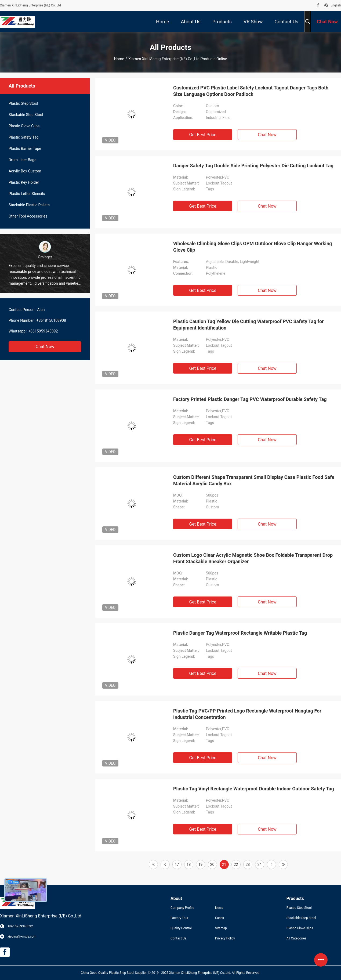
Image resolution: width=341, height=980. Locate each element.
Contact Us (178, 938)
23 (248, 865)
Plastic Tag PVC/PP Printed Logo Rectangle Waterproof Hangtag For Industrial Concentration (247, 714)
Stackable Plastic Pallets (29, 205)
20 (212, 865)
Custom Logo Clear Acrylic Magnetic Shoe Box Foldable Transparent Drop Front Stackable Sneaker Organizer (253, 558)
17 (177, 865)
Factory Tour (179, 918)
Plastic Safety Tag (23, 137)
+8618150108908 (51, 320)
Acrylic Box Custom (25, 171)
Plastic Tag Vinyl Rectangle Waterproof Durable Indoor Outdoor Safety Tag (254, 789)
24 (260, 865)
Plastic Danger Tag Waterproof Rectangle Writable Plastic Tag (240, 633)
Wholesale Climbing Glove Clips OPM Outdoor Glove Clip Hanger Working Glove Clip (253, 247)
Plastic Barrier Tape (25, 149)
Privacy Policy (225, 938)
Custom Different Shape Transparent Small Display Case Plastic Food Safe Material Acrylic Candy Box (254, 480)
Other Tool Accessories (28, 216)
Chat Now (45, 347)
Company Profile (182, 908)
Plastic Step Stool (23, 103)
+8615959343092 (43, 331)
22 (236, 865)
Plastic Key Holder (24, 182)
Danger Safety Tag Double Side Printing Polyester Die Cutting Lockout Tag (253, 166)
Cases (220, 918)
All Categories (296, 938)
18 (189, 865)
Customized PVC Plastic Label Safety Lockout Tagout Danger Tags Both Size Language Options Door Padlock (251, 91)
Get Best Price (203, 135)
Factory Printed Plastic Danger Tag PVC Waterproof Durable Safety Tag (250, 399)
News (219, 908)
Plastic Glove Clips (24, 126)
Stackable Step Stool (26, 115)
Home (119, 59)
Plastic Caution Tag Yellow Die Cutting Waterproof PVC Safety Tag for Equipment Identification (249, 325)
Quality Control (181, 928)
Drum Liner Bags (22, 160)
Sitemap (221, 928)
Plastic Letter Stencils (27, 194)
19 (201, 865)
